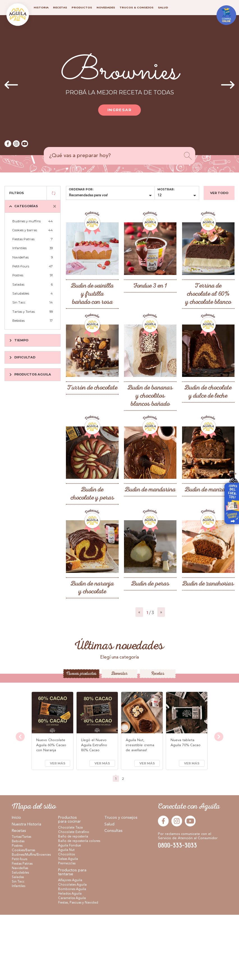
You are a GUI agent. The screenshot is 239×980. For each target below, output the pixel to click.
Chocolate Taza (70, 893)
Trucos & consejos (136, 7)
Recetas (158, 739)
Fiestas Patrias (33, 239)
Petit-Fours (33, 266)
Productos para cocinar (69, 885)
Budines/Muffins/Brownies (31, 920)
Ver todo (219, 193)
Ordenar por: (81, 189)
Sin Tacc (33, 302)
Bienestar (119, 739)
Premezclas (67, 929)
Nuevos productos (81, 739)
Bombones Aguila (72, 955)
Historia (41, 7)
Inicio (16, 883)
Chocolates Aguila (72, 950)
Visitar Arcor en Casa (229, 500)
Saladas (33, 284)
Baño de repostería (73, 902)
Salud (109, 890)
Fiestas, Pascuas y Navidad (78, 968)
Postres (33, 275)
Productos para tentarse (72, 937)
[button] (113, 691)
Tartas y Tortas (33, 312)
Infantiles (33, 248)
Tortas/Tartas (21, 902)
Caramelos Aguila (72, 963)
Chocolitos (66, 920)
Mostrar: (166, 189)
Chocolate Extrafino (74, 897)
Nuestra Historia (27, 890)
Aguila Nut (66, 915)
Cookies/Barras (23, 916)
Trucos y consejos (121, 883)
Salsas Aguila (68, 924)
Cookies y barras (33, 230)
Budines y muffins (33, 221)
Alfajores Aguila (70, 946)
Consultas (113, 896)
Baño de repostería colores (79, 906)
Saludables (33, 293)
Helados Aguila (70, 959)
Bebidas (33, 321)
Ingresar (119, 110)
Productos (82, 7)
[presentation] (11, 85)
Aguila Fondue (70, 911)
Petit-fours (19, 925)
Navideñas (33, 257)
